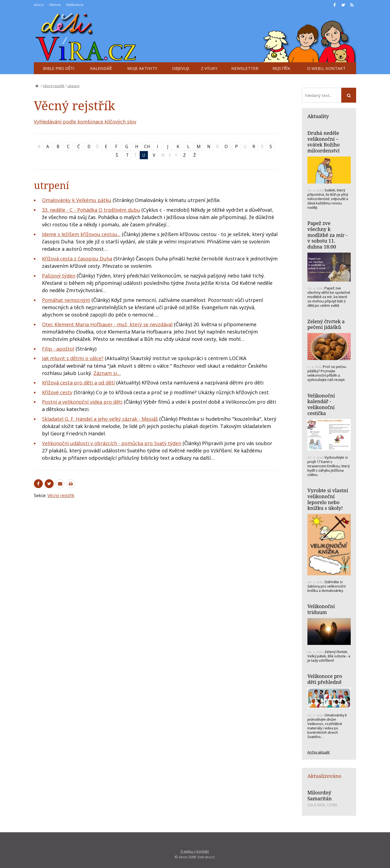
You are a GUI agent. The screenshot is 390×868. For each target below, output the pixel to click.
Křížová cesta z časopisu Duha (77, 259)
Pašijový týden (59, 276)
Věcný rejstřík (54, 86)
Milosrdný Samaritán (320, 795)
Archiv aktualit (318, 752)
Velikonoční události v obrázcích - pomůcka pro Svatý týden (112, 443)
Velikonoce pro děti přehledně (325, 679)
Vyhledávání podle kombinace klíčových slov (85, 122)
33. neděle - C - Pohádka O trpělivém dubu (91, 210)
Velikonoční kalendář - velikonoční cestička (321, 404)
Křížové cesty (57, 392)
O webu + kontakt (195, 851)
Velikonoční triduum (321, 609)
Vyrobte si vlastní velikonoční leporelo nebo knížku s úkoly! (328, 499)
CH (147, 146)
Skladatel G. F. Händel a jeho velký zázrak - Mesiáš (100, 419)
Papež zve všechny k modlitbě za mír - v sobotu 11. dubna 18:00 (327, 235)
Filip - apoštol (58, 349)
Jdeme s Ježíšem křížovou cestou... (81, 234)
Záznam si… (107, 373)
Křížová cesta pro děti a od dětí (78, 383)
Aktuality (318, 116)
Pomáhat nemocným (66, 300)
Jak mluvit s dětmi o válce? (73, 358)
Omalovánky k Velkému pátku (77, 200)
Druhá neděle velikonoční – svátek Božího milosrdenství (324, 142)
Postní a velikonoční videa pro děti (82, 402)
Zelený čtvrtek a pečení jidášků (326, 324)
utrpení (73, 86)
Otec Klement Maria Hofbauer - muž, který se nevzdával (107, 324)
